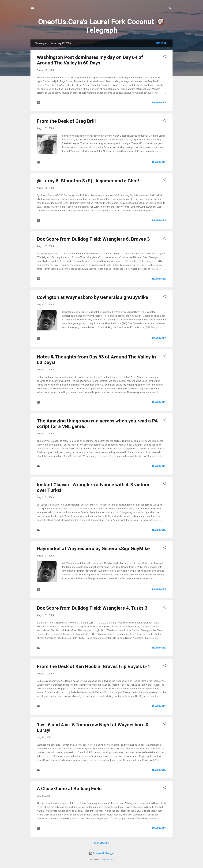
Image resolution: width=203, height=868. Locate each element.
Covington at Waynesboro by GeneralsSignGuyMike (92, 297)
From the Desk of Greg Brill (66, 121)
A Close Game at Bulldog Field (69, 788)
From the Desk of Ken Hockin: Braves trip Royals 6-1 (94, 666)
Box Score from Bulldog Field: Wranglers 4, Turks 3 (92, 608)
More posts (102, 843)
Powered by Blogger (102, 853)
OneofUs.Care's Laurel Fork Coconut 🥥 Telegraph (101, 26)
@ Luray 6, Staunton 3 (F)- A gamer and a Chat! (88, 181)
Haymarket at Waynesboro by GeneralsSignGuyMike (93, 548)
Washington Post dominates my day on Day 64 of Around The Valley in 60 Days (90, 60)
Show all (162, 43)
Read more (159, 103)
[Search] (171, 9)
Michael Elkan (109, 860)
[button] (164, 57)
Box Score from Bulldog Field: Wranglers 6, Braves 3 (93, 239)
